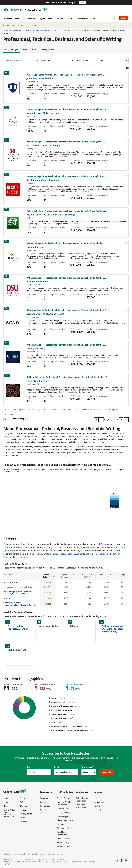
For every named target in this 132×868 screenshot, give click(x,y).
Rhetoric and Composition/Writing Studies (74, 30)
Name (29, 767)
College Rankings (64, 813)
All (102, 60)
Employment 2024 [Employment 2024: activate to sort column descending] (87, 576)
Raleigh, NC (31, 183)
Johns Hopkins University (40, 79)
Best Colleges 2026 (65, 816)
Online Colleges (63, 839)
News (6, 806)
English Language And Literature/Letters (41, 30)
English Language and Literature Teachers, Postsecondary (17, 593)
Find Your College (13, 19)
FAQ (21, 802)
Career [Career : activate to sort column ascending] (8, 575)
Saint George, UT (34, 285)
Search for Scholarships (81, 806)
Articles (61, 19)
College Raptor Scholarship (82, 800)
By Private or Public (65, 828)
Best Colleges (12, 50)
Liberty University (36, 349)
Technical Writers (43, 554)
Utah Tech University (37, 282)
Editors (7, 598)
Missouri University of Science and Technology (51, 215)
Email (56, 767)
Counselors (44, 798)
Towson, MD (31, 250)
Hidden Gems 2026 (65, 820)
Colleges (43, 802)
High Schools (45, 806)
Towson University (36, 247)
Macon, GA (31, 116)
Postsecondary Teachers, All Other (97, 548)
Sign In (124, 18)
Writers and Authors (12, 603)
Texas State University (38, 381)
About (71, 19)
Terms (22, 818)
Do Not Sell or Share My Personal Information (9, 813)
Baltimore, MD (32, 82)
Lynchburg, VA (32, 352)
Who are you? (87, 767)
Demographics (48, 50)
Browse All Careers (65, 847)
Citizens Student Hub (86, 19)
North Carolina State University (43, 180)
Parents (43, 810)
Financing (99, 806)
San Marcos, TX (33, 384)
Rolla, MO (31, 218)
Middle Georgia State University (43, 113)
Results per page (16, 419)
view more (83, 90)
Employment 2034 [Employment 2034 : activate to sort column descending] (106, 576)
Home (6, 30)
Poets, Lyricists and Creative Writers (19, 605)
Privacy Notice (26, 814)
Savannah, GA (32, 317)
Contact (23, 798)
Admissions (99, 802)
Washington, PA (33, 149)
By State (60, 824)
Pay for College (47, 19)
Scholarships (30, 19)
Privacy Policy (26, 810)
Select (85, 772)
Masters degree (44, 60)
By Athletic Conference (62, 833)
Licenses (23, 822)
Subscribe (107, 772)
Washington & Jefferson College (43, 146)
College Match (63, 798)
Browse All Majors (17, 30)
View (82, 3)
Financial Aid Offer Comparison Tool (65, 803)
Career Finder (63, 809)
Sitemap (23, 806)
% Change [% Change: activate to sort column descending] (121, 576)
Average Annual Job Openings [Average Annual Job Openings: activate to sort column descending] (66, 576)
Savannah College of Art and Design (45, 314)
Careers (34, 50)
